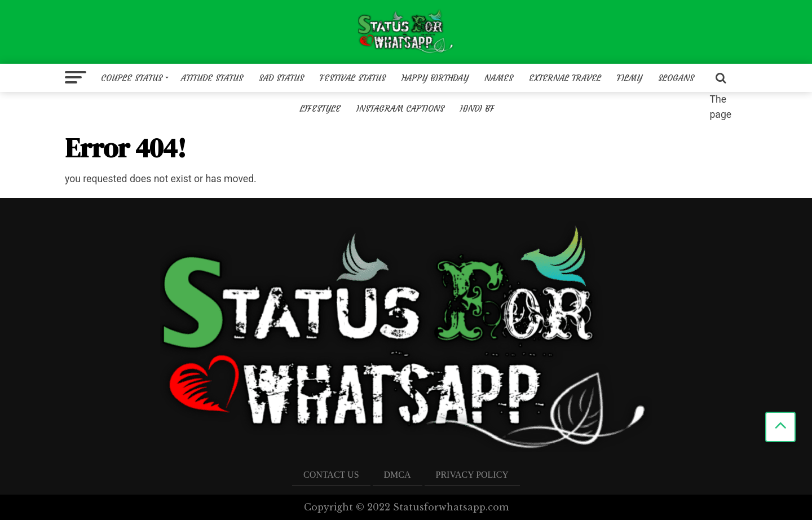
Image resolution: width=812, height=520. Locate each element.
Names (499, 78)
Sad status (281, 78)
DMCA (398, 475)
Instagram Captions (400, 109)
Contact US (331, 475)
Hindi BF (477, 109)
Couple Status (132, 78)
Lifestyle (320, 109)
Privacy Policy (472, 475)
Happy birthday (435, 78)
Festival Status (353, 78)
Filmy (630, 78)
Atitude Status (212, 78)
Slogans (676, 78)
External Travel (565, 78)
